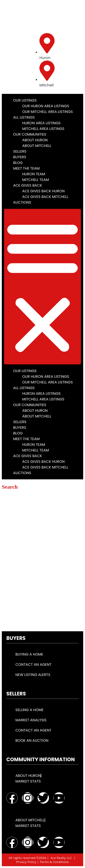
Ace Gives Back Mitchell (45, 197)
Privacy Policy (26, 862)
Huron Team (34, 174)
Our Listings (25, 100)
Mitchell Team (36, 180)
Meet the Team (26, 168)
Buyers (20, 157)
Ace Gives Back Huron (43, 191)
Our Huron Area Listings (46, 106)
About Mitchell (37, 146)
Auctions (22, 202)
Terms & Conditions (54, 862)
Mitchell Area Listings (43, 129)
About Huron (35, 140)
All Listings (24, 117)
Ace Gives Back (28, 185)
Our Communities (30, 134)
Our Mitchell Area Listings (47, 112)
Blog (18, 163)
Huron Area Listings (41, 123)
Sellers (20, 151)
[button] (42, 287)
